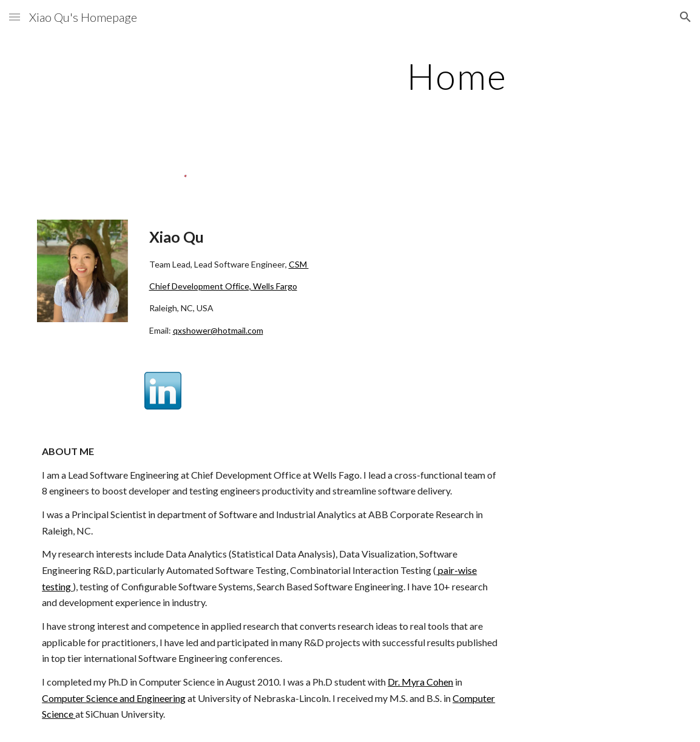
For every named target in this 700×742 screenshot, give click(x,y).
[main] (457, 76)
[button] (15, 17)
